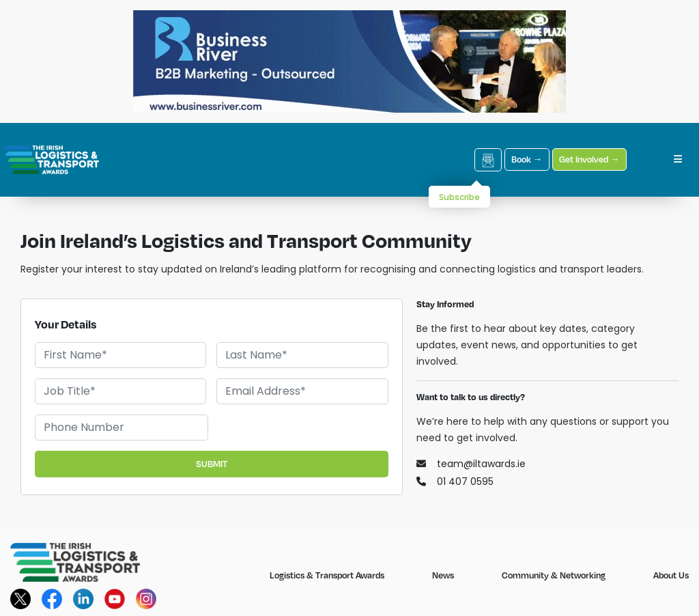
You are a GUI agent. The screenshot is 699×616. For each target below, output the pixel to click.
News (443, 575)
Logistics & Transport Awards (327, 575)
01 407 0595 (455, 481)
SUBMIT (212, 464)
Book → (527, 159)
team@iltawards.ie (471, 464)
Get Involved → (589, 159)
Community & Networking (554, 575)
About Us (671, 575)
